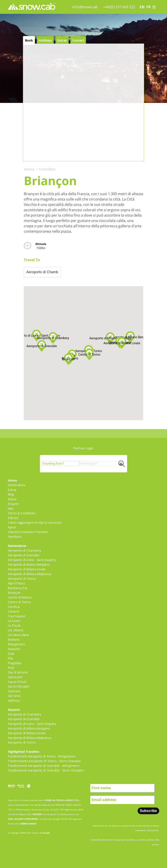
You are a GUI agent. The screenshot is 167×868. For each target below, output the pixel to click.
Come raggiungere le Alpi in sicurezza (35, 523)
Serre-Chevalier (19, 686)
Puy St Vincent (18, 672)
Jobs (11, 508)
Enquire (13, 504)
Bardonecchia (18, 588)
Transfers (47, 169)
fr (149, 7)
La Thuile (14, 625)
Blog (11, 494)
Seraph (46, 833)
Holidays (45, 40)
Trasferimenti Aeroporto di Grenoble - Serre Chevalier (46, 770)
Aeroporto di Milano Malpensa (29, 574)
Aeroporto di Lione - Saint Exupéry (32, 560)
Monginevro (16, 644)
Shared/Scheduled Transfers (28, 532)
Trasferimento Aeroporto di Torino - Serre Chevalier (44, 761)
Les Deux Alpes (18, 635)
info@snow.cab (85, 7)
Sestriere (14, 691)
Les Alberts (16, 630)
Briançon (14, 593)
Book (29, 40)
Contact (78, 40)
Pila (10, 658)
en (142, 7)
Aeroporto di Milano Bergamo (29, 564)
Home (29, 169)
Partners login (83, 448)
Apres (12, 527)
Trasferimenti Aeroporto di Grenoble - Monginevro (44, 766)
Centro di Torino (19, 602)
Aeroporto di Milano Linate (27, 569)
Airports (14, 710)
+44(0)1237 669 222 (119, 7)
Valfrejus (14, 700)
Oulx (11, 654)
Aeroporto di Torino (22, 579)
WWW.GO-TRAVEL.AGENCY (59, 800)
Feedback (14, 537)
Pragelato (14, 663)
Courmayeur (17, 616)
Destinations (17, 485)
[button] (110, 338)
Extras (62, 40)
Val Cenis (14, 696)
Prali (11, 668)
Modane (14, 640)
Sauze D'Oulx (17, 682)
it (154, 7)
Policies (13, 518)
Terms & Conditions (22, 513)
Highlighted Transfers (23, 752)
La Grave (14, 621)
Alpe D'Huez (16, 583)
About (12, 499)
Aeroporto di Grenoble (24, 555)
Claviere (13, 611)
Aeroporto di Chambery (24, 550)
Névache (14, 649)
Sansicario (15, 677)
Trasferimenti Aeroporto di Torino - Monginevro (42, 756)
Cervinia (14, 607)
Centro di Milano (20, 597)
